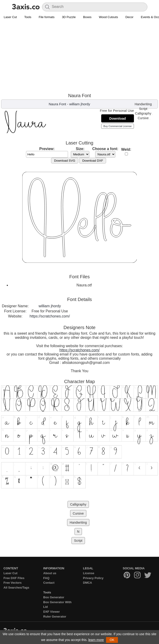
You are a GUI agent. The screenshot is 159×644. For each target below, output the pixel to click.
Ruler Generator (55, 617)
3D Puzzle (69, 17)
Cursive (143, 118)
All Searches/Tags (16, 588)
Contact (49, 583)
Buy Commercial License (118, 126)
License (89, 573)
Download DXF (93, 161)
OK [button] (112, 640)
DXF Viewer (51, 612)
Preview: (47, 149)
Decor (129, 17)
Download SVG (65, 161)
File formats (47, 17)
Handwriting (143, 104)
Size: (80, 149)
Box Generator (54, 597)
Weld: (126, 149)
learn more (96, 640)
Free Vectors (13, 583)
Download (118, 118)
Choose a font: (105, 149)
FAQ (46, 578)
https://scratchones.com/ (50, 316)
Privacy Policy (93, 578)
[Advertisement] (79, 56)
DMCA (88, 583)
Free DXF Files (14, 578)
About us (50, 573)
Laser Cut (10, 17)
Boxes (87, 17)
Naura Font (57, 104)
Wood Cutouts (108, 17)
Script (143, 109)
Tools (28, 17)
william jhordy (80, 104)
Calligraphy (143, 113)
